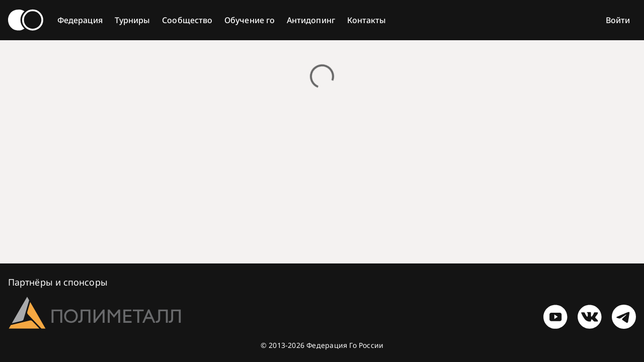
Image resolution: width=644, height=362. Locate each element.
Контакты (367, 20)
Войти (618, 20)
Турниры (133, 20)
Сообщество (187, 20)
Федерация (80, 20)
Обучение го (250, 20)
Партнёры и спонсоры (58, 282)
